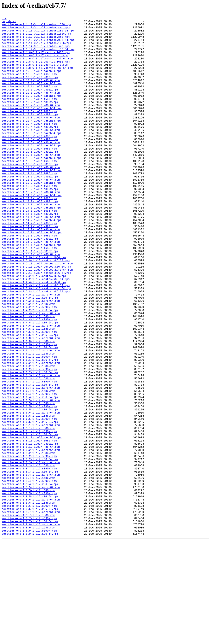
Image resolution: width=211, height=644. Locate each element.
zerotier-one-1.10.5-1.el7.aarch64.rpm (32, 157)
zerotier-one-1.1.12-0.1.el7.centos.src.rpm (36, 41)
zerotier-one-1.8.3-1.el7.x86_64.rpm (30, 563)
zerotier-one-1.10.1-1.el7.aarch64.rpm (32, 97)
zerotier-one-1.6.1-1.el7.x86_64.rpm (30, 429)
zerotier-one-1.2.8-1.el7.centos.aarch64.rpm (36, 343)
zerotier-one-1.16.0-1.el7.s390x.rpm (30, 283)
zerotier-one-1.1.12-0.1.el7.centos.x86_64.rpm (38, 45)
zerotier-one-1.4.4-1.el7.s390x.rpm (29, 380)
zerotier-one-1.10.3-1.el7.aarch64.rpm (32, 127)
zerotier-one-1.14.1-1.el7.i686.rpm (29, 250)
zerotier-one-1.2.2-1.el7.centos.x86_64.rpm (36, 332)
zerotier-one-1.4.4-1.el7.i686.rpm (28, 376)
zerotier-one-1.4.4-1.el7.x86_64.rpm (30, 384)
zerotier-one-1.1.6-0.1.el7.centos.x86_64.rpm (37, 67)
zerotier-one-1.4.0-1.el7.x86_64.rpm (30, 354)
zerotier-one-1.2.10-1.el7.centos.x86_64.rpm (36, 317)
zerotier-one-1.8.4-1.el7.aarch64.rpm (31, 567)
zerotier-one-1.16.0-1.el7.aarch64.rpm (32, 276)
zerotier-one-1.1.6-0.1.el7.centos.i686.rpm (36, 60)
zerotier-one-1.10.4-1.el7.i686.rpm (29, 145)
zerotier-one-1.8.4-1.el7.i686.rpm (28, 570)
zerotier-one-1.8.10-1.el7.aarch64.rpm (32, 522)
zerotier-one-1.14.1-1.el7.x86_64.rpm (31, 257)
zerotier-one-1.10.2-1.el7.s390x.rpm (30, 119)
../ (4, 19)
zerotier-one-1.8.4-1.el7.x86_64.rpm (30, 578)
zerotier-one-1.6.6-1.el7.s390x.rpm (29, 499)
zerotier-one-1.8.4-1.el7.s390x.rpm (29, 574)
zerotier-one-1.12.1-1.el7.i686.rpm (29, 205)
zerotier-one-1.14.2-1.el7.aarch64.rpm (32, 261)
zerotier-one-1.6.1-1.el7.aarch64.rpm (31, 417)
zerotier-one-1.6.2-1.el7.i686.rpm (28, 436)
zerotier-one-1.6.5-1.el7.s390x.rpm (29, 485)
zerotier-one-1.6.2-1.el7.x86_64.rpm (30, 444)
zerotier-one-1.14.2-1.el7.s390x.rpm (30, 268)
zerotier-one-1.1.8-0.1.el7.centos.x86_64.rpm (37, 78)
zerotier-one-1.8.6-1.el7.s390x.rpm (29, 604)
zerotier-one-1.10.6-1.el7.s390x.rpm (30, 179)
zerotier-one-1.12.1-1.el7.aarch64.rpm (32, 201)
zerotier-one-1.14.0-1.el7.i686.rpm (29, 235)
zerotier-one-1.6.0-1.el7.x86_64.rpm (30, 414)
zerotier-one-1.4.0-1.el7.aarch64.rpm (31, 350)
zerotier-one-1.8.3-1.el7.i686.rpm (28, 555)
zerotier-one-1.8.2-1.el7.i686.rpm (28, 540)
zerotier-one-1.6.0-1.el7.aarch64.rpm (31, 403)
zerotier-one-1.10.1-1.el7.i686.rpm (29, 101)
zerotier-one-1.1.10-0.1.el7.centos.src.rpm (36, 30)
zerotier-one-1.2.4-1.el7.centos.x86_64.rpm (36, 339)
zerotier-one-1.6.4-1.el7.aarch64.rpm (31, 462)
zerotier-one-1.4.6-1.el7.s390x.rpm (29, 395)
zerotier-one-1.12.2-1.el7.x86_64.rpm (31, 227)
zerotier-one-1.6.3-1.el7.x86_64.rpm (30, 458)
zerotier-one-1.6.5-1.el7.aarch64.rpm (31, 477)
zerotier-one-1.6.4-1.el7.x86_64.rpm (30, 473)
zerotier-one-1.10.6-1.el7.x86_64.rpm (31, 183)
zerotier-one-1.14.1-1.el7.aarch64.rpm (32, 246)
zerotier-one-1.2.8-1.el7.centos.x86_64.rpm (36, 347)
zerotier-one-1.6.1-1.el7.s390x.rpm (29, 425)
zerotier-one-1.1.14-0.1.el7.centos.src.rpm (36, 52)
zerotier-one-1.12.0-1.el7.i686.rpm (29, 190)
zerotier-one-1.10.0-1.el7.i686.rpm (29, 86)
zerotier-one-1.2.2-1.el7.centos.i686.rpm (34, 328)
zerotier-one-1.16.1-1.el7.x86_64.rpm (31, 302)
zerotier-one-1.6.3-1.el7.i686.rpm (28, 451)
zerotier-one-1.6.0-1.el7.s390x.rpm (29, 410)
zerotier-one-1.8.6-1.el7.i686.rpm (28, 600)
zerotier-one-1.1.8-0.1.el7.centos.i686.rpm (36, 71)
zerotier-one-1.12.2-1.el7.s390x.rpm (30, 224)
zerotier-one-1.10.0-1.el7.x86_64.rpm (31, 93)
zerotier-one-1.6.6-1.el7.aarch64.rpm (31, 492)
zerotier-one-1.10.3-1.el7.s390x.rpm (30, 134)
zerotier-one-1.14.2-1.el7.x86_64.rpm (31, 272)
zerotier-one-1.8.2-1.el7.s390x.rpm (29, 544)
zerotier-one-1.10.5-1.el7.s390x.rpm (30, 164)
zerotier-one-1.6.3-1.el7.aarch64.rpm (31, 447)
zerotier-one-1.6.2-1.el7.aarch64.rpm (31, 432)
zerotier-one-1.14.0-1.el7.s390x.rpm (30, 239)
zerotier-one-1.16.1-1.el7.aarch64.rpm (32, 291)
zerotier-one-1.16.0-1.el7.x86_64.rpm (31, 287)
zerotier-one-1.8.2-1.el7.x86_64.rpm (30, 548)
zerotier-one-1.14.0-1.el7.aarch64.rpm (32, 231)
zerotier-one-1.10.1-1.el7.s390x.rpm (30, 104)
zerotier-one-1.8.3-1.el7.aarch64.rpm (31, 552)
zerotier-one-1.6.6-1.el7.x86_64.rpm (30, 503)
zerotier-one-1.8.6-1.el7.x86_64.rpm (30, 608)
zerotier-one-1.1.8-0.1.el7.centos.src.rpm (35, 75)
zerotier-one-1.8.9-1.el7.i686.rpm (28, 630)
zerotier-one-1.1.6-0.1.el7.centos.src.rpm (35, 63)
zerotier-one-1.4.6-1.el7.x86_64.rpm (30, 399)
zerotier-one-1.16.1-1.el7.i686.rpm (29, 294)
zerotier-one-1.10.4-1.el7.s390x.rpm (30, 149)
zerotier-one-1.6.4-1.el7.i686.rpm (28, 466)
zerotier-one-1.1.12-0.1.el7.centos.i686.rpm (36, 37)
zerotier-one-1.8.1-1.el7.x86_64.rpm (30, 518)
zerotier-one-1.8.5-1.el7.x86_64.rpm (30, 593)
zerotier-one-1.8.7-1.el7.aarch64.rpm (31, 611)
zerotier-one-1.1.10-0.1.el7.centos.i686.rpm (36, 26)
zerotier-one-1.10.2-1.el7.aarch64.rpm (32, 112)
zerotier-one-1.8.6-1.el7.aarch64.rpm (31, 596)
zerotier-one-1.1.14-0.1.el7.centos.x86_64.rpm (38, 56)
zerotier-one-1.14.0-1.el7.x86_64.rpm (31, 242)
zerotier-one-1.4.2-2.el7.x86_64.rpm (30, 369)
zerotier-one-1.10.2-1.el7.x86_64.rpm (31, 123)
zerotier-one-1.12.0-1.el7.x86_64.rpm (31, 198)
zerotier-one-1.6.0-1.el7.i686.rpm (28, 406)
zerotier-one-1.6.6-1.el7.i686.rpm (28, 496)
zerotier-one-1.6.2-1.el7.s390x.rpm (29, 440)
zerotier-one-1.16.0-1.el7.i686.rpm (29, 280)
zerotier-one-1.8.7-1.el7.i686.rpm (28, 615)
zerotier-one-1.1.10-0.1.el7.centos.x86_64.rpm (38, 34)
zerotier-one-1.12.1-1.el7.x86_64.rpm (31, 212)
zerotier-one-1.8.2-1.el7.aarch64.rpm (31, 537)
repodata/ (9, 22)
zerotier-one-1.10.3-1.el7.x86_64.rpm (31, 138)
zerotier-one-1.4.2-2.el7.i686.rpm (28, 362)
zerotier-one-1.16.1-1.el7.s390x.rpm (30, 298)
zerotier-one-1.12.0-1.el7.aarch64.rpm (32, 186)
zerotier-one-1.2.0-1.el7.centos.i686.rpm (34, 306)
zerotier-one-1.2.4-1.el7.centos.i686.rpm (34, 335)
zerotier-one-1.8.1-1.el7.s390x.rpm (29, 514)
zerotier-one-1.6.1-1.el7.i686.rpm (28, 421)
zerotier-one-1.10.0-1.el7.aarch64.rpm (32, 82)
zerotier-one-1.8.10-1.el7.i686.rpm (29, 526)
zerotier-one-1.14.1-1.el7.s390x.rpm (30, 253)
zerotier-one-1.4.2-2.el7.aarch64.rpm (31, 358)
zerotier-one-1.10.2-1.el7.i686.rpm (29, 116)
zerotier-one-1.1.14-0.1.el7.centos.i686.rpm (36, 48)
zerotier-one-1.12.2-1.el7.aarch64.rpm (32, 216)
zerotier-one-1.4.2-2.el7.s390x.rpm (29, 365)
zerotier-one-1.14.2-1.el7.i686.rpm (29, 265)
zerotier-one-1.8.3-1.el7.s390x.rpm (29, 559)
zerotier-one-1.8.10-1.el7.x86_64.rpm (31, 533)
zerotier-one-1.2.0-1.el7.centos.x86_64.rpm (36, 309)
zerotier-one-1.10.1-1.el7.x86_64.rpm (31, 108)
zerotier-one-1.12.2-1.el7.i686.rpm (29, 220)
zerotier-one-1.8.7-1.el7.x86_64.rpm (30, 622)
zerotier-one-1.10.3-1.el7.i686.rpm (29, 130)
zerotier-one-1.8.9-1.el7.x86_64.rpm (30, 637)
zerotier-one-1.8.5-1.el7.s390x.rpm (29, 589)
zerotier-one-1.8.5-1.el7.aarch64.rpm (31, 581)
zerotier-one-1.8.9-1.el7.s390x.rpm (29, 634)
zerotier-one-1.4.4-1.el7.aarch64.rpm (31, 373)
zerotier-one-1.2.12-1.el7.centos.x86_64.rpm (36, 324)
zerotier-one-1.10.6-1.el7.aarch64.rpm (32, 171)
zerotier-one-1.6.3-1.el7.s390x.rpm (29, 455)
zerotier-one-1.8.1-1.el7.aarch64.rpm (31, 507)
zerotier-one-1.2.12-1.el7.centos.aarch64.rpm (37, 321)
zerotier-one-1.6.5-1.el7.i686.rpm (28, 481)
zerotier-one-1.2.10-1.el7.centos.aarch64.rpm (37, 313)
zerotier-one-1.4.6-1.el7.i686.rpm (28, 391)
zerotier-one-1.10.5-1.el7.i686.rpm (29, 160)
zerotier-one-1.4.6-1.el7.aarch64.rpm (31, 388)
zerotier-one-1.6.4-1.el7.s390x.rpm (29, 470)
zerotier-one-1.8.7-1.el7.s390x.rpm (29, 619)
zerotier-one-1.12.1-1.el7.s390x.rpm (30, 209)
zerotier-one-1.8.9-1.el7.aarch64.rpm (31, 626)
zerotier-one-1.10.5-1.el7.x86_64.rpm (31, 168)
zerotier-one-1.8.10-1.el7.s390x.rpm (30, 529)
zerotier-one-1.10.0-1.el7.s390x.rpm (30, 89)
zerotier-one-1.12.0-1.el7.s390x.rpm (30, 194)
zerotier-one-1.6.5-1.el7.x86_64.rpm (30, 488)
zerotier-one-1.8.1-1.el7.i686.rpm (28, 511)
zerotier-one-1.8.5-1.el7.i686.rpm (28, 585)
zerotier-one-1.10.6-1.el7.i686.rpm (29, 175)
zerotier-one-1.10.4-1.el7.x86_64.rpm (31, 153)
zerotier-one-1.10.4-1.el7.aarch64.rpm (32, 142)
